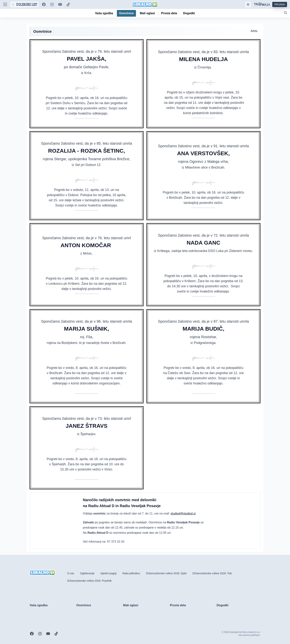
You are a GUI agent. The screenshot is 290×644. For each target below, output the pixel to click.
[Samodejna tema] (248, 4)
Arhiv (254, 31)
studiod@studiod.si (183, 513)
